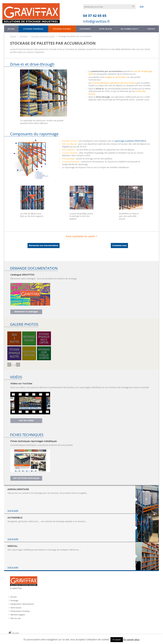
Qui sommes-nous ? (130, 29)
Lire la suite (13, 511)
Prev (9, 365)
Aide (142, 6)
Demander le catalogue (26, 312)
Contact (151, 29)
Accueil (11, 29)
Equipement (85, 29)
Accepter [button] (117, 640)
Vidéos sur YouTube (21, 383)
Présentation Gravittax (20, 611)
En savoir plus (131, 639)
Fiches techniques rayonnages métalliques (34, 441)
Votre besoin (105, 29)
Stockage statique (62, 29)
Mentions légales (18, 615)
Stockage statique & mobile (43, 36)
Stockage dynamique (33, 29)
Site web (15, 633)
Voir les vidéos (26, 420)
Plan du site (16, 618)
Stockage (24, 36)
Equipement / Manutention (22, 604)
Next (18, 365)
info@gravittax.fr (97, 21)
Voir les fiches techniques (26, 478)
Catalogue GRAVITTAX (22, 275)
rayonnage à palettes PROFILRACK (130, 141)
